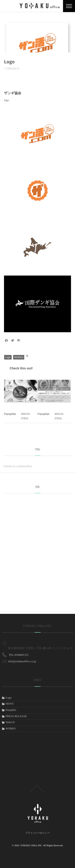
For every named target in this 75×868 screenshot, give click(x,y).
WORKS (19, 357)
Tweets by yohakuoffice (17, 466)
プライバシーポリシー (37, 833)
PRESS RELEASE (16, 716)
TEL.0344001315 (19, 649)
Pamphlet (10, 414)
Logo (8, 357)
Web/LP (10, 722)
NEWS (10, 704)
